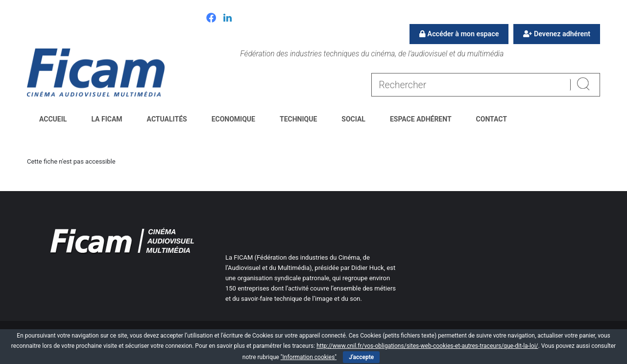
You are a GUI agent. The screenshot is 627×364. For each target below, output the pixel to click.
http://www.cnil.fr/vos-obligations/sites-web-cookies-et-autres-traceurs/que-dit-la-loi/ (427, 346)
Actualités (167, 119)
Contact (492, 119)
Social (353, 119)
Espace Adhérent (421, 119)
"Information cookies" (309, 357)
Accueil (53, 119)
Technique (298, 119)
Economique (233, 119)
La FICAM (107, 119)
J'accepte (361, 357)
